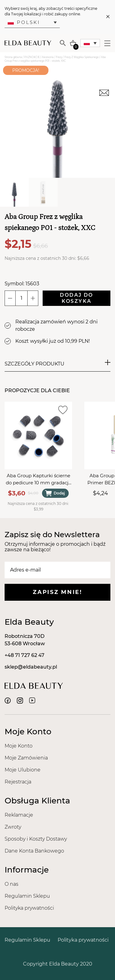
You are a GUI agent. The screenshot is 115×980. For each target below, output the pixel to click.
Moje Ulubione (23, 770)
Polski (24, 22)
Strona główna (13, 57)
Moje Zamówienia (26, 758)
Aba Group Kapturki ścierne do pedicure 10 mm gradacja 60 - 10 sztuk (38, 479)
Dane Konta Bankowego (34, 851)
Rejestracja (18, 782)
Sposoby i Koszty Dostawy (36, 839)
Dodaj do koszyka (76, 298)
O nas (11, 884)
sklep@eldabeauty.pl (31, 667)
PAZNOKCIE (32, 57)
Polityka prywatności (29, 908)
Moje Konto (19, 746)
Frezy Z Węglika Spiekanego (82, 57)
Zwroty (13, 827)
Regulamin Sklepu (27, 896)
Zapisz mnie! (57, 592)
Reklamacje (19, 815)
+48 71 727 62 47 (25, 655)
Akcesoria (48, 57)
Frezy (59, 57)
